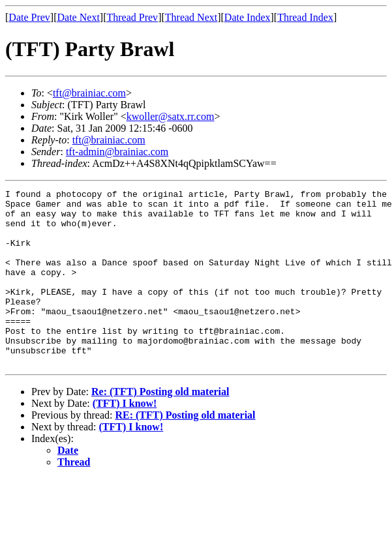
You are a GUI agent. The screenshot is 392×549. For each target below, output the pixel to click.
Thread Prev (132, 17)
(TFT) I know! (125, 438)
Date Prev (29, 17)
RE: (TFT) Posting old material (185, 450)
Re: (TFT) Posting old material (160, 427)
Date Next (79, 17)
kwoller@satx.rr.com (171, 116)
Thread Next (191, 17)
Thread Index (305, 17)
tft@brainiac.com (89, 93)
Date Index (248, 17)
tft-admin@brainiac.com (117, 152)
